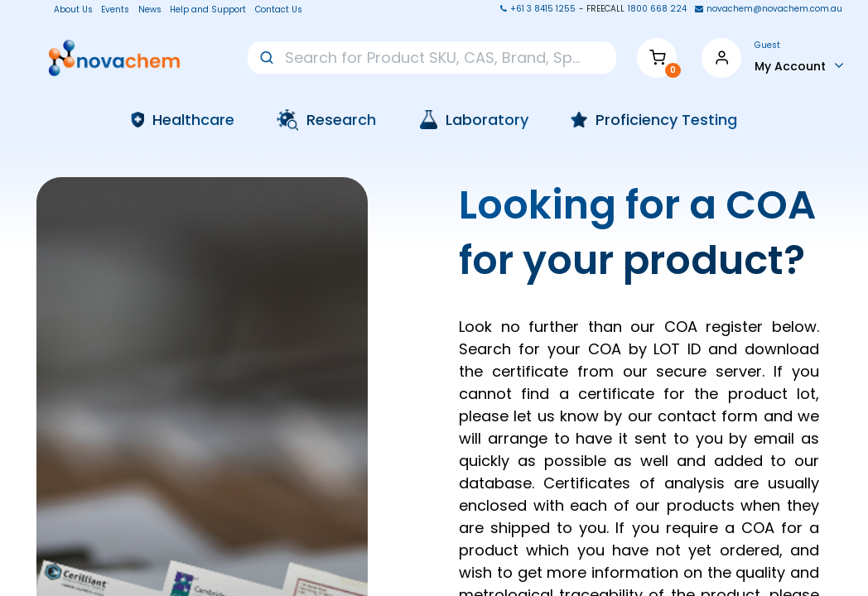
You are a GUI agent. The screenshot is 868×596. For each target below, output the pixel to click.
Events (115, 10)
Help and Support (208, 10)
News (150, 10)
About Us (68, 10)
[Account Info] (799, 65)
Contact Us (279, 10)
